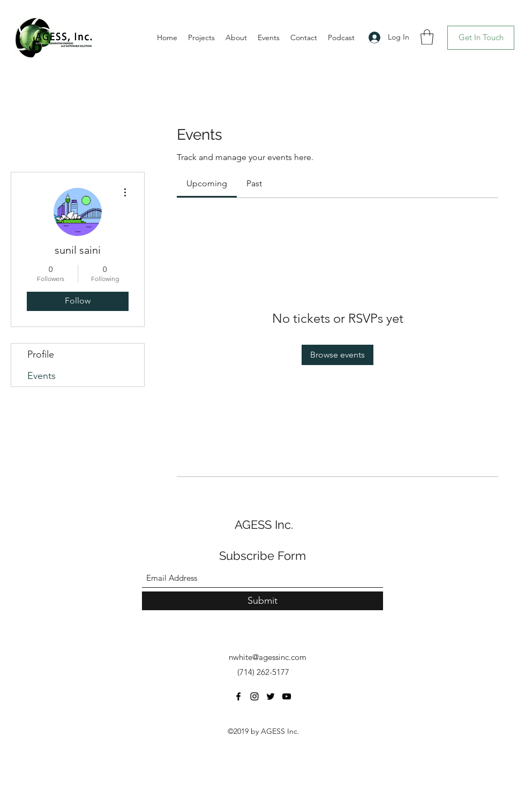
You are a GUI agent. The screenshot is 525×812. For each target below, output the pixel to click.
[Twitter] (271, 696)
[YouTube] (287, 696)
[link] (207, 183)
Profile (41, 354)
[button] (427, 37)
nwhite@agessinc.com (268, 657)
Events (42, 376)
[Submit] (262, 601)
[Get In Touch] (481, 38)
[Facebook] (238, 696)
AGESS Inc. (264, 525)
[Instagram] (254, 696)
